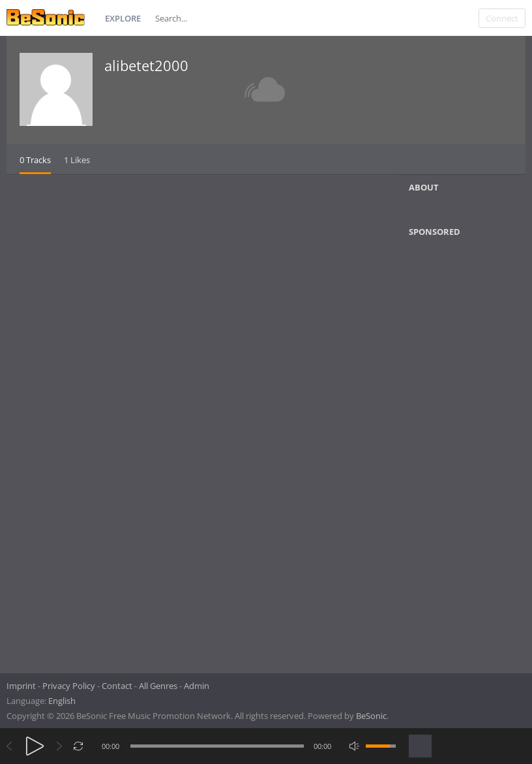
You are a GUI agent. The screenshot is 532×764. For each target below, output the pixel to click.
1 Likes (77, 160)
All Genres (158, 686)
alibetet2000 (146, 65)
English (62, 701)
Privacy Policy (69, 686)
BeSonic (371, 716)
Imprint (21, 686)
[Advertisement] (469, 451)
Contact (117, 686)
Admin (197, 686)
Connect (502, 18)
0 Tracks (35, 160)
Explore (123, 18)
